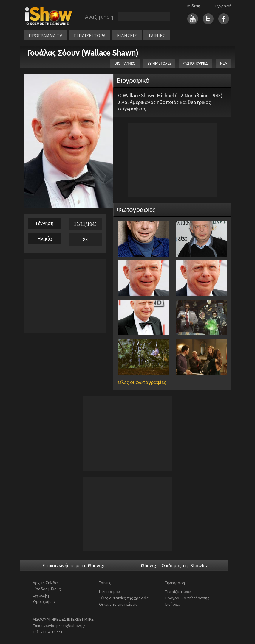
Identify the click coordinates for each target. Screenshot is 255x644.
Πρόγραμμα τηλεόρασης (187, 598)
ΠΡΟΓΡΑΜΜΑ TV (45, 35)
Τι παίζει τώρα (178, 592)
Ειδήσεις (173, 604)
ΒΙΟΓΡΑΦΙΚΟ (125, 63)
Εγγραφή (223, 6)
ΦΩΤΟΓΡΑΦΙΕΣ (195, 63)
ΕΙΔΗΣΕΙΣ (127, 35)
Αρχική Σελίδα (45, 583)
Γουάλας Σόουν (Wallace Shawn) (83, 53)
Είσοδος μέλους (47, 589)
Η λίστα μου (109, 592)
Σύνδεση (193, 6)
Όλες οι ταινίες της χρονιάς (124, 598)
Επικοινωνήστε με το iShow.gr (74, 565)
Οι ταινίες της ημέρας (118, 604)
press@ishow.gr (71, 626)
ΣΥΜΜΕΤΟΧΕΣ (160, 63)
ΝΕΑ (224, 63)
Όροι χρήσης (44, 601)
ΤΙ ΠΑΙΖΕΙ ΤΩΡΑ (89, 35)
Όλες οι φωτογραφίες (142, 382)
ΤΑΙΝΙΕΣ (157, 35)
